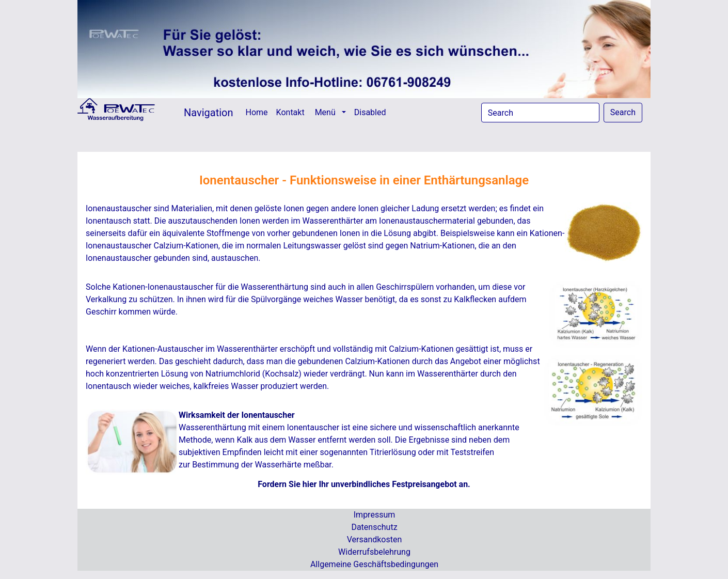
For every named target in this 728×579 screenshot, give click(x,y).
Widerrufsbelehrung (374, 552)
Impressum (375, 515)
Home (259, 112)
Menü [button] (327, 112)
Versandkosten (375, 539)
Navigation (209, 113)
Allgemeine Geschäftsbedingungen (374, 564)
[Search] (540, 113)
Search (623, 112)
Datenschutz (374, 527)
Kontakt (291, 112)
